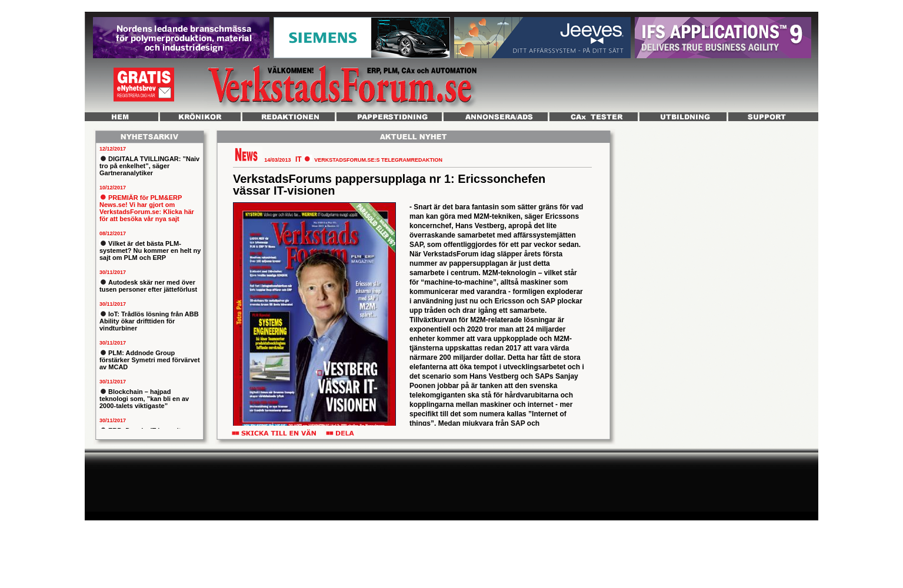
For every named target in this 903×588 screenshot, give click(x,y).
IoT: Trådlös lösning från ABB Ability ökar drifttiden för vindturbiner (149, 321)
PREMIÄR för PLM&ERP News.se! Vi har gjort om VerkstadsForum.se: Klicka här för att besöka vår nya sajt (147, 208)
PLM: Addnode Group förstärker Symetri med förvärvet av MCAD (150, 360)
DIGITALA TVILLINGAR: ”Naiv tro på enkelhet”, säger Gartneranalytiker (149, 166)
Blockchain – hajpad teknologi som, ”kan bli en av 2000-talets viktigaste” (144, 399)
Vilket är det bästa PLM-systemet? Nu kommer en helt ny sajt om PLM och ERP (150, 250)
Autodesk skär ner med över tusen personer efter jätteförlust (148, 286)
